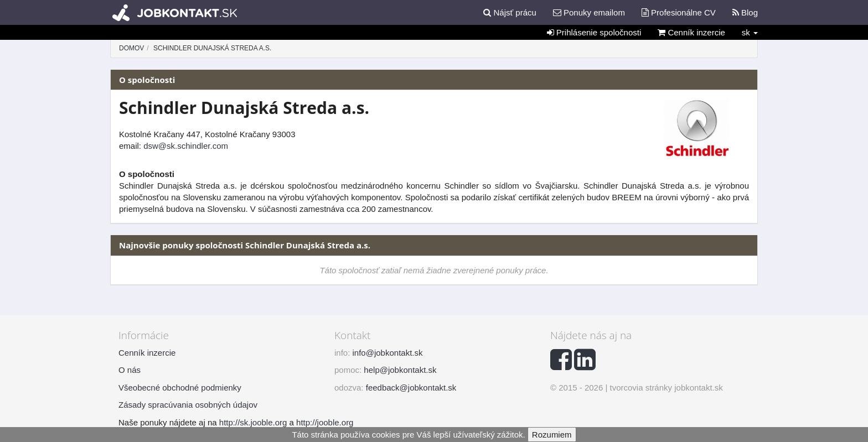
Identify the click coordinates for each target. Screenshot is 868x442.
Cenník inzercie (691, 32)
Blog (745, 12)
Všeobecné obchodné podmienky (180, 388)
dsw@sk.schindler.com (186, 146)
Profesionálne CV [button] (679, 12)
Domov (131, 48)
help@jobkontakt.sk (400, 370)
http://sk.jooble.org (253, 422)
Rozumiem (552, 435)
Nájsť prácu (510, 12)
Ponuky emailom (589, 12)
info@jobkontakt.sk (388, 353)
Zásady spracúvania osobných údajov (188, 405)
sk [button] (750, 32)
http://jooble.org (325, 422)
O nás (130, 370)
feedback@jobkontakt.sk (411, 388)
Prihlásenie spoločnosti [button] (594, 32)
